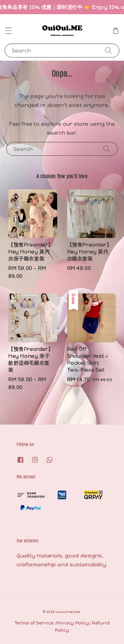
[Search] (108, 50)
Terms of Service (34, 623)
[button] (8, 31)
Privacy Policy (73, 623)
